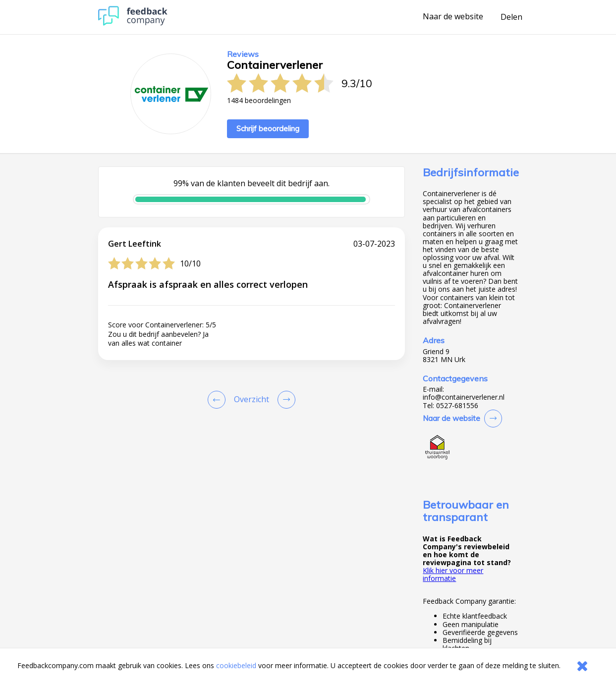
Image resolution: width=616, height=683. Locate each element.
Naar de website (453, 17)
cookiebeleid (236, 665)
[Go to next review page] (284, 400)
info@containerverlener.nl (464, 397)
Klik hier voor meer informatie (453, 574)
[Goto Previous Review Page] (219, 400)
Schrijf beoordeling (268, 129)
